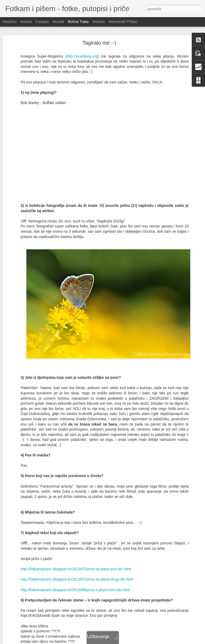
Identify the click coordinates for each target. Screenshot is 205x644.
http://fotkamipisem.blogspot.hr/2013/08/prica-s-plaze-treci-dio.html (75, 590)
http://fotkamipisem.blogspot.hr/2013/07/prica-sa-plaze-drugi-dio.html (77, 579)
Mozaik (58, 22)
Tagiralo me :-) (99, 43)
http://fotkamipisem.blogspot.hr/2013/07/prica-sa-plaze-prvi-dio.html (76, 569)
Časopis (42, 22)
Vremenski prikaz (123, 22)
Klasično (10, 22)
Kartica (26, 22)
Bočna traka (78, 22)
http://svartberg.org (82, 56)
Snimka (99, 22)
